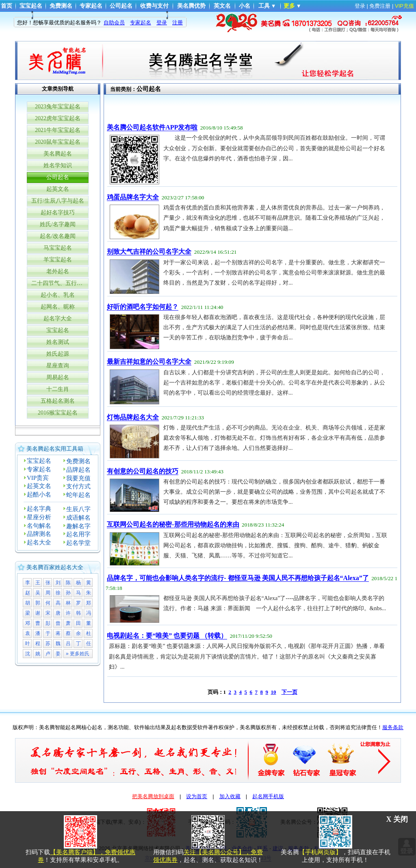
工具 (264, 6)
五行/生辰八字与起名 (58, 201)
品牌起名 (78, 470)
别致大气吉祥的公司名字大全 (149, 252)
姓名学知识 (58, 165)
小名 (245, 6)
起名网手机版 (268, 796)
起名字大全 (58, 318)
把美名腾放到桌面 (153, 796)
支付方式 (78, 486)
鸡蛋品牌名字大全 (133, 197)
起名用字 (78, 534)
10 (274, 692)
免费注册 (380, 6)
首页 (6, 6)
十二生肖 (58, 389)
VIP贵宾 (38, 478)
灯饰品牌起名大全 (133, 417)
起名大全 (39, 542)
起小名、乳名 (58, 295)
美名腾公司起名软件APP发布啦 (152, 127)
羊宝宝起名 (58, 260)
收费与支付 (154, 6)
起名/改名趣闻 (58, 236)
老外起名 (58, 271)
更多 (289, 6)
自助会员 (114, 23)
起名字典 (39, 509)
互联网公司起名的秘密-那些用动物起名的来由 (173, 524)
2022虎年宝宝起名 (58, 118)
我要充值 (78, 478)
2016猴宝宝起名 (58, 413)
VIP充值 (404, 6)
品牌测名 (39, 534)
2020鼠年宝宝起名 (58, 142)
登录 (360, 6)
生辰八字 (78, 509)
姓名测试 (58, 342)
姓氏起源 (58, 354)
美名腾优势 (191, 6)
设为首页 (197, 796)
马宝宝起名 (58, 248)
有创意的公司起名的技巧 (143, 471)
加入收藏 (230, 796)
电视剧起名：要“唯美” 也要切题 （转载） (167, 636)
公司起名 (121, 6)
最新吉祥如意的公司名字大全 (149, 362)
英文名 (222, 6)
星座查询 (58, 366)
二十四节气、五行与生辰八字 (60, 283)
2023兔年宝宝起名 (58, 107)
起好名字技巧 (58, 213)
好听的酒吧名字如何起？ (143, 307)
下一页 (289, 692)
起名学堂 (78, 543)
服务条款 (393, 727)
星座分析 (39, 517)
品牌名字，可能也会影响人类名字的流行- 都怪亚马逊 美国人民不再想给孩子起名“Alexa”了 (238, 578)
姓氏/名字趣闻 (58, 224)
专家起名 (91, 6)
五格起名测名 (58, 401)
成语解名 (78, 518)
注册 (178, 23)
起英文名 (58, 189)
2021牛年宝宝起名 (58, 130)
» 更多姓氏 (78, 654)
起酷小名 (39, 494)
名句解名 (39, 526)
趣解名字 (78, 526)
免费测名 (61, 6)
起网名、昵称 (58, 307)
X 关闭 (397, 819)
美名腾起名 (58, 154)
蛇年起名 (78, 495)
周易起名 (58, 377)
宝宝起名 (31, 6)
